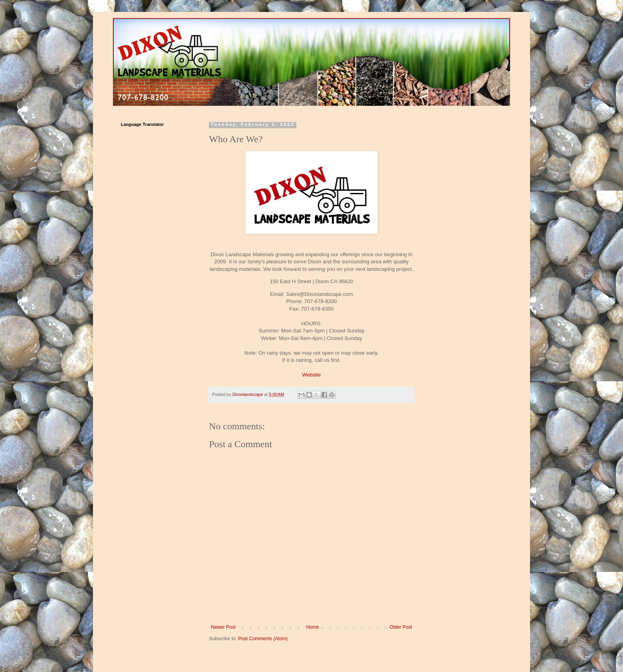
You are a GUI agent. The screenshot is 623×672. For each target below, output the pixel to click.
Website (311, 375)
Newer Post (223, 627)
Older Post (401, 627)
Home (313, 627)
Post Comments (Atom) (263, 639)
